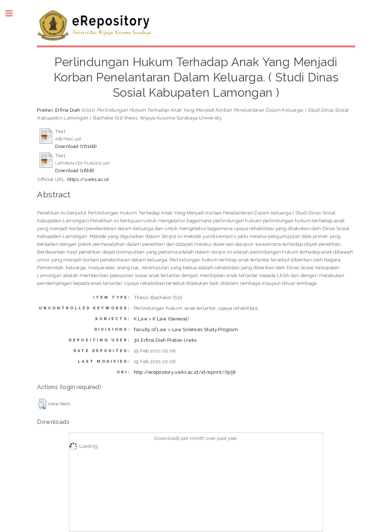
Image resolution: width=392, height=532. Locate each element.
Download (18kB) (75, 170)
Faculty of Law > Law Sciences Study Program (186, 329)
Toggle (13, 13)
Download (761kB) (76, 146)
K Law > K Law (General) (161, 319)
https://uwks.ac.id (88, 179)
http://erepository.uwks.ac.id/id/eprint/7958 (185, 372)
